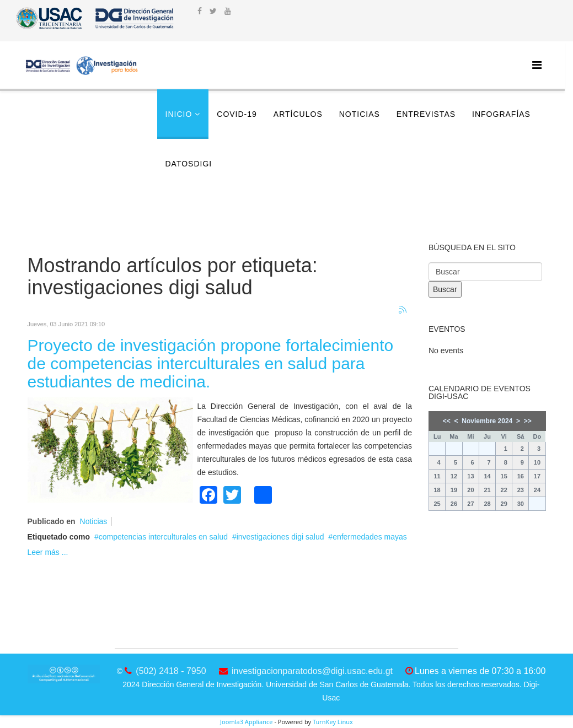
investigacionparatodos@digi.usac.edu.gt (312, 671)
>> (528, 421)
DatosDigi (189, 164)
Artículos (298, 114)
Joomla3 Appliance (246, 722)
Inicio (179, 114)
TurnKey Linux (333, 722)
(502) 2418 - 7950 (171, 671)
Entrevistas (426, 114)
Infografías (501, 114)
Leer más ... (48, 552)
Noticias (360, 114)
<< (447, 421)
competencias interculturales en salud (163, 537)
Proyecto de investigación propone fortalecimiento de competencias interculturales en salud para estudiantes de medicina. (211, 363)
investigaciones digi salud (280, 537)
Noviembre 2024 (487, 421)
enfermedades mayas (370, 537)
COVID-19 (237, 114)
